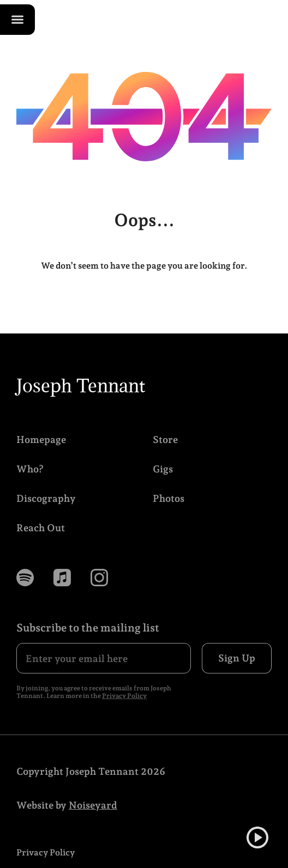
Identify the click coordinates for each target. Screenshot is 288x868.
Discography (46, 498)
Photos (169, 498)
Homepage (41, 439)
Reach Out (41, 528)
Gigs (163, 469)
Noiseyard (93, 805)
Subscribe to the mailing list (88, 628)
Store (165, 439)
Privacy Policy (124, 696)
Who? (30, 469)
